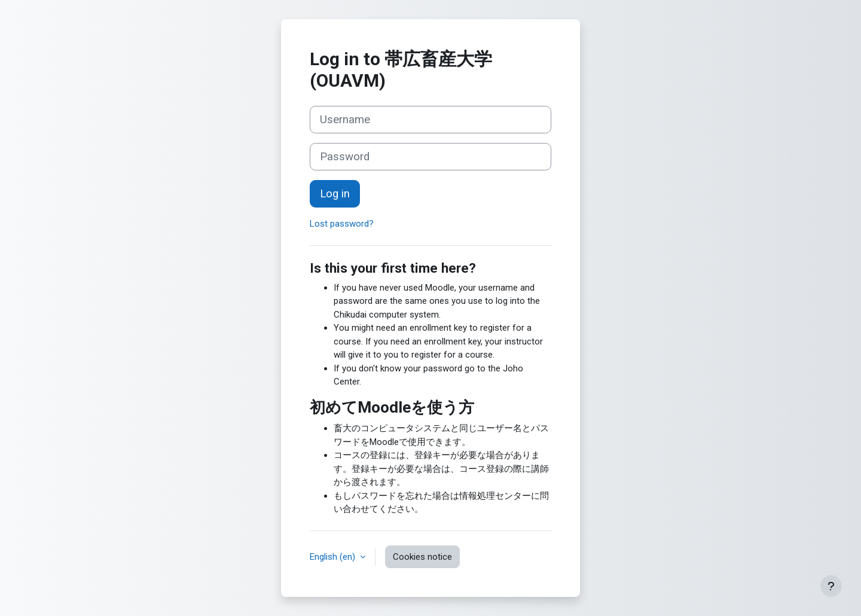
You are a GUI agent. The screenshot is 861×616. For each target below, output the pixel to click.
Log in (335, 194)
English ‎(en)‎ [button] (334, 557)
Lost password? (342, 224)
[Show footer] (831, 586)
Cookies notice (422, 557)
